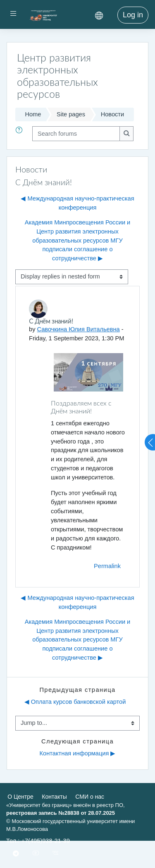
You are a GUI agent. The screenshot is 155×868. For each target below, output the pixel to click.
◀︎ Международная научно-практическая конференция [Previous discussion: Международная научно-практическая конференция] (77, 203)
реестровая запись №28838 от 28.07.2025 (61, 813)
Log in (133, 15)
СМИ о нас (90, 797)
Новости (113, 114)
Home (33, 114)
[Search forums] (76, 134)
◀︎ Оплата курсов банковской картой (75, 702)
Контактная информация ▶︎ (78, 753)
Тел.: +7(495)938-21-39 (38, 841)
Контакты (54, 797)
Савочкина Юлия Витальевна (79, 329)
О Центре (20, 797)
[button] (21, 134)
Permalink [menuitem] (107, 566)
